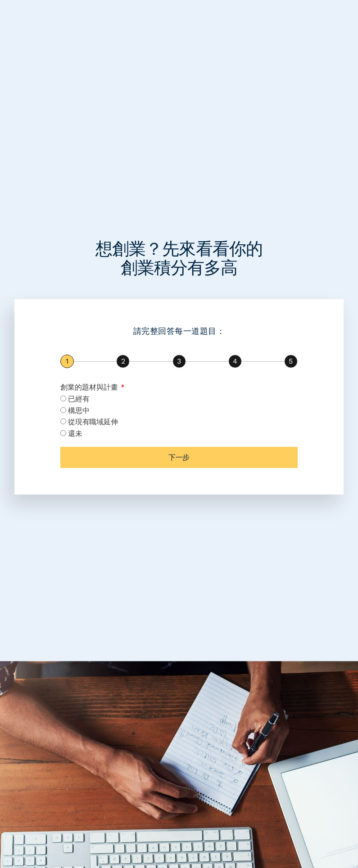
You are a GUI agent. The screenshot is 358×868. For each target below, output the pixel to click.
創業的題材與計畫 (90, 387)
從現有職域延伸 (93, 422)
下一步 (179, 457)
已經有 (79, 399)
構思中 (79, 411)
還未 (75, 434)
